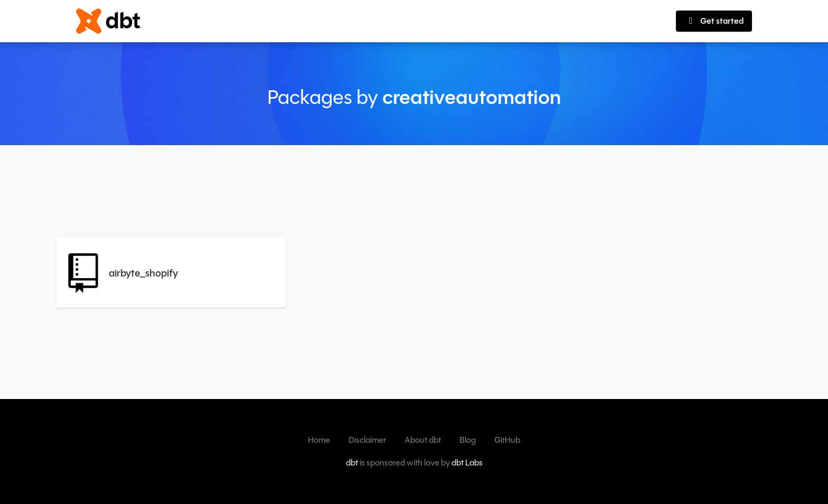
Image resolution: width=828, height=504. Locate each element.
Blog (468, 440)
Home (319, 440)
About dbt (423, 440)
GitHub (507, 440)
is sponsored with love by (414, 463)
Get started (714, 21)
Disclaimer (367, 440)
